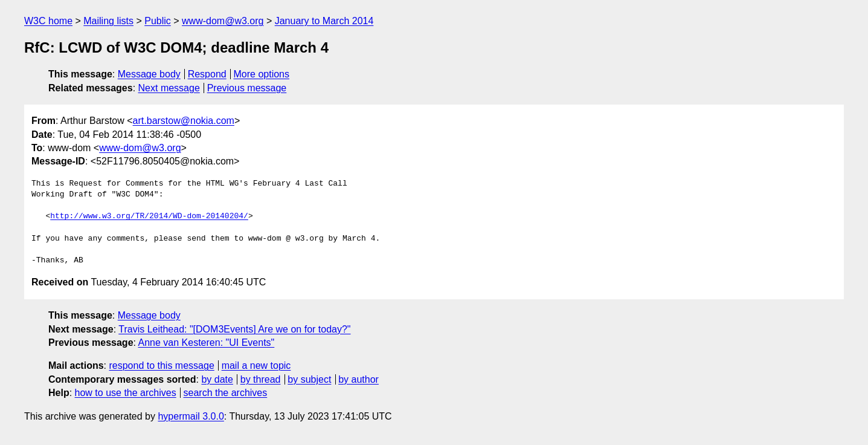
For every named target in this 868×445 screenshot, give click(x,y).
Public (158, 21)
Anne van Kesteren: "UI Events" (207, 343)
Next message (169, 88)
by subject (309, 379)
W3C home (48, 21)
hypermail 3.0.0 (191, 416)
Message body (149, 74)
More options (262, 74)
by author (358, 379)
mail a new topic (256, 365)
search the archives (226, 393)
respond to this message (161, 365)
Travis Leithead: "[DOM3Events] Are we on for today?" (234, 329)
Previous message (247, 88)
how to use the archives (126, 393)
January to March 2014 (324, 21)
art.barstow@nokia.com (184, 121)
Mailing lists (108, 21)
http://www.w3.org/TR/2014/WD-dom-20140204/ (149, 216)
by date (217, 379)
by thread (261, 379)
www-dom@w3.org (223, 21)
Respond (207, 74)
